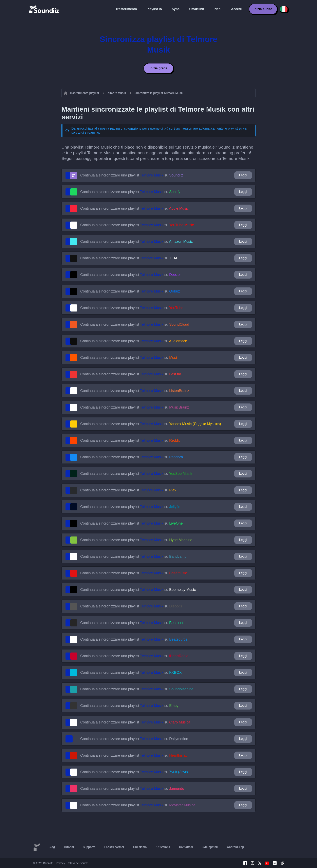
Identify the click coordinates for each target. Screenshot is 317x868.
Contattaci (186, 847)
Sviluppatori (210, 847)
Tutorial (69, 847)
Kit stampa (163, 847)
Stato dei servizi (78, 863)
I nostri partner (114, 847)
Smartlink (197, 9)
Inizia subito (263, 9)
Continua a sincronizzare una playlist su (132, 175)
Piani (218, 9)
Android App (236, 847)
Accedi (236, 9)
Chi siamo (140, 847)
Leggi (243, 175)
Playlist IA (154, 9)
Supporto (89, 847)
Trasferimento (126, 9)
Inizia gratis (158, 68)
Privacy (60, 863)
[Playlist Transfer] (44, 9)
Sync (176, 9)
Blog (52, 847)
